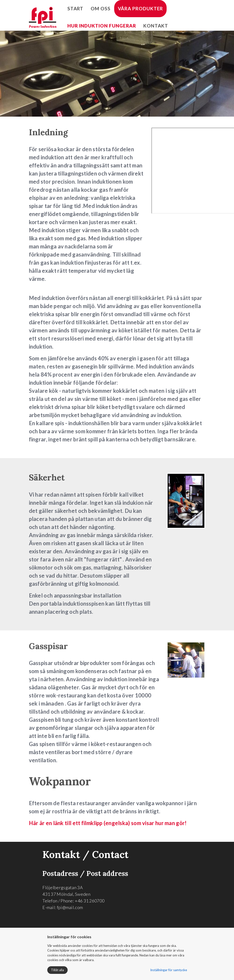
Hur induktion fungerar (102, 26)
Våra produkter (140, 8)
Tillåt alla (57, 970)
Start (75, 8)
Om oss (101, 8)
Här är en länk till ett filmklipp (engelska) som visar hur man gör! (108, 823)
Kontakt (156, 26)
